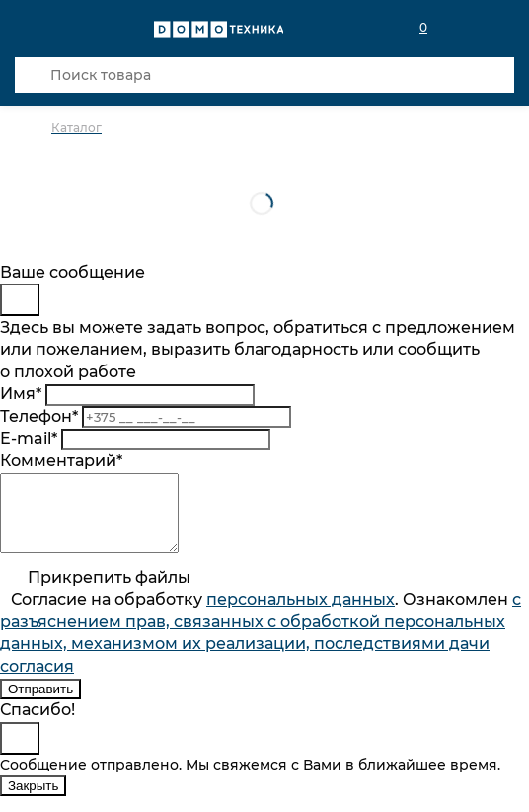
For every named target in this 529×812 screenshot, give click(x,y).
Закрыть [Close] (33, 801)
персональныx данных (301, 614)
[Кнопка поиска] (33, 75)
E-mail (29, 438)
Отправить (40, 704)
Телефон (39, 416)
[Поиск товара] (264, 75)
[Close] (20, 300)
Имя (21, 394)
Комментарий (61, 461)
